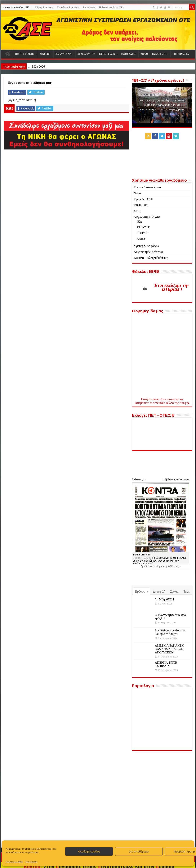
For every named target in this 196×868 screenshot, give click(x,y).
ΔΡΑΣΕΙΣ (45, 54)
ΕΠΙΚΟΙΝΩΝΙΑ (181, 54)
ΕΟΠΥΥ (142, 233)
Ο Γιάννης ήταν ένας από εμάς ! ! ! (170, 617)
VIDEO (144, 54)
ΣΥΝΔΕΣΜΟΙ (159, 54)
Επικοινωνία (89, 7)
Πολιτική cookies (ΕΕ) (111, 7)
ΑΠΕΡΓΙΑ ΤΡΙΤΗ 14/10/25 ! (166, 664)
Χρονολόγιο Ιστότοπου (68, 7)
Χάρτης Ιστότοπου (44, 7)
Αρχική (8, 54)
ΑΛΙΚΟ (142, 239)
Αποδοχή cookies (89, 851)
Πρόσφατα (142, 592)
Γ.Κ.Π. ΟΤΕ (141, 205)
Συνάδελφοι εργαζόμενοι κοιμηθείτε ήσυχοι (170, 632)
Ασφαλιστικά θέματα (147, 217)
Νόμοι (138, 193)
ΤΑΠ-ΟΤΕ (143, 227)
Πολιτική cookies (14, 862)
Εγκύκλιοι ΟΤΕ (143, 199)
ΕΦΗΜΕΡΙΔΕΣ (107, 54)
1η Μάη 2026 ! (37, 67)
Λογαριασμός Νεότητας (148, 252)
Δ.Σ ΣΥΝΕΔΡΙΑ (63, 54)
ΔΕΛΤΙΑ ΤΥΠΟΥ (86, 54)
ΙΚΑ (139, 222)
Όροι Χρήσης (31, 862)
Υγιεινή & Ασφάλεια (146, 246)
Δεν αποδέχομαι (139, 851)
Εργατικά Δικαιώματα (147, 187)
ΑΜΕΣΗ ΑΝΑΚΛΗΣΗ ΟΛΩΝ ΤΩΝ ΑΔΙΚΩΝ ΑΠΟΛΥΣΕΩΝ (169, 649)
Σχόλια (174, 592)
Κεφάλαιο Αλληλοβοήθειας (151, 258)
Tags (187, 592)
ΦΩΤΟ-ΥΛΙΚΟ (129, 54)
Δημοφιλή (159, 592)
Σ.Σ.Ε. (137, 211)
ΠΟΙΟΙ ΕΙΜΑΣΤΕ (24, 54)
